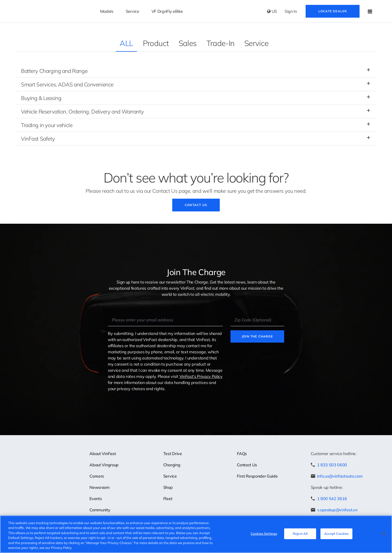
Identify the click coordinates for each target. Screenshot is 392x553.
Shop (168, 487)
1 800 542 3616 (332, 499)
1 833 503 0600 (332, 465)
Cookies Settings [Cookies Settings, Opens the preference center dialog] (264, 534)
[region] (196, 534)
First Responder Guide (257, 476)
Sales (188, 43)
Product (156, 43)
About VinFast (103, 454)
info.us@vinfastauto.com (340, 476)
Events (96, 499)
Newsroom (99, 487)
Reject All (300, 534)
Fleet (168, 499)
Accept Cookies (336, 534)
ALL (126, 43)
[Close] (384, 534)
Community (100, 510)
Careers (97, 476)
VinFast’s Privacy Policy (201, 376)
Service (256, 43)
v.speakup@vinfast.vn (337, 510)
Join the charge (257, 336)
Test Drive (173, 454)
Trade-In (221, 43)
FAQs (242, 454)
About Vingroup (104, 465)
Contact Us (196, 205)
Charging (172, 465)
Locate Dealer (333, 11)
